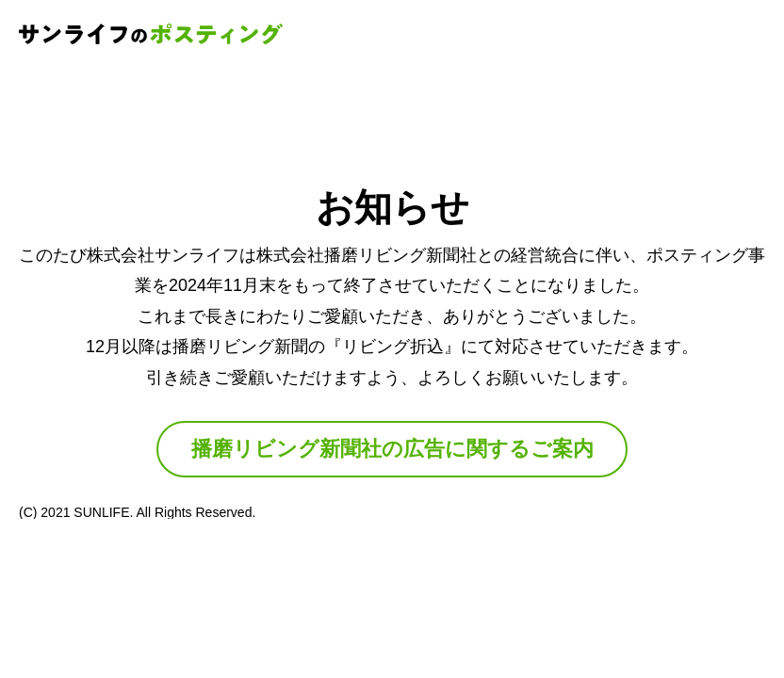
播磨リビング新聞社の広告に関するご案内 (392, 449)
